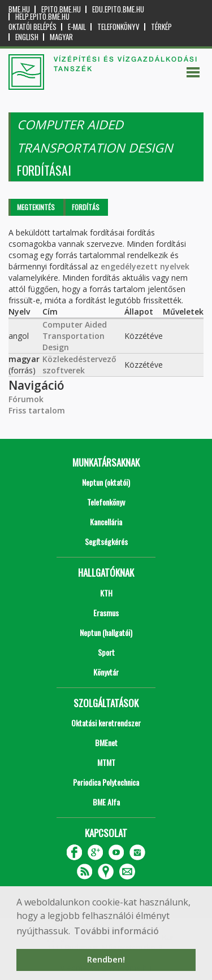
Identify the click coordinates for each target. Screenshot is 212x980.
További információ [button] (116, 931)
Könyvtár (106, 672)
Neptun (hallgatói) (106, 632)
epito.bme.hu (61, 9)
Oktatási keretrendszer (106, 723)
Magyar (61, 37)
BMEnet (106, 742)
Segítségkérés (106, 541)
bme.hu (19, 9)
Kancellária (106, 522)
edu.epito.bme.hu (118, 9)
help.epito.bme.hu (42, 17)
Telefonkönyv (118, 27)
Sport (106, 652)
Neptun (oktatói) (106, 482)
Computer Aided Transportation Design (75, 336)
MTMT (106, 762)
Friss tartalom (37, 410)
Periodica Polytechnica (106, 782)
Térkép (161, 27)
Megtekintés (36, 207)
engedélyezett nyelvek (145, 266)
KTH (106, 593)
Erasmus (106, 613)
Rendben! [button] (106, 959)
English (27, 37)
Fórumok (26, 399)
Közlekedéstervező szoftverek (79, 365)
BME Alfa (106, 802)
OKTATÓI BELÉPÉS (33, 27)
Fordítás (86, 207)
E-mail (77, 27)
